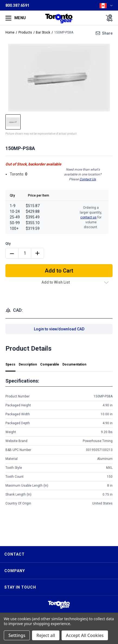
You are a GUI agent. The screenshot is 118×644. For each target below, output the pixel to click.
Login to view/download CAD (59, 329)
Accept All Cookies (85, 635)
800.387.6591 (17, 5)
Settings (17, 635)
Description (28, 364)
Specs (10, 364)
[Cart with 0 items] (108, 18)
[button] (59, 605)
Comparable (50, 364)
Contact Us (88, 179)
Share (107, 33)
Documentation (74, 364)
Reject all (46, 635)
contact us (88, 217)
